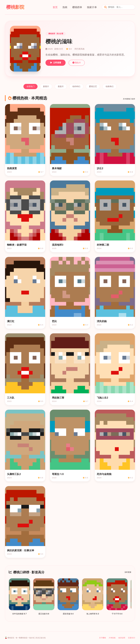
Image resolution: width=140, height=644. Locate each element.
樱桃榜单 (77, 7)
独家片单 (92, 7)
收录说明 (122, 638)
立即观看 (56, 63)
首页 (55, 7)
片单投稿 (112, 638)
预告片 (77, 63)
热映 (65, 7)
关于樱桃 (102, 638)
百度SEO (132, 638)
